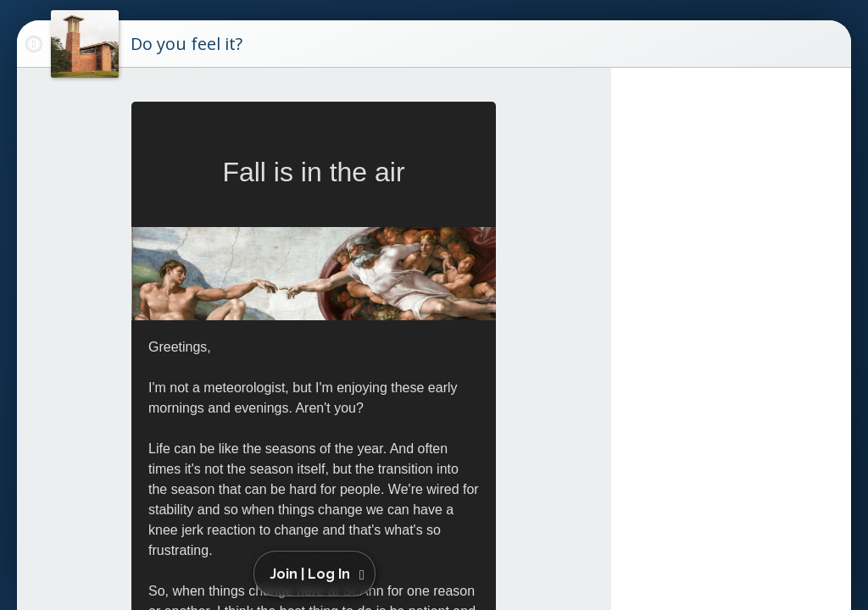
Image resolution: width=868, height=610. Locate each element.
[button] (317, 574)
